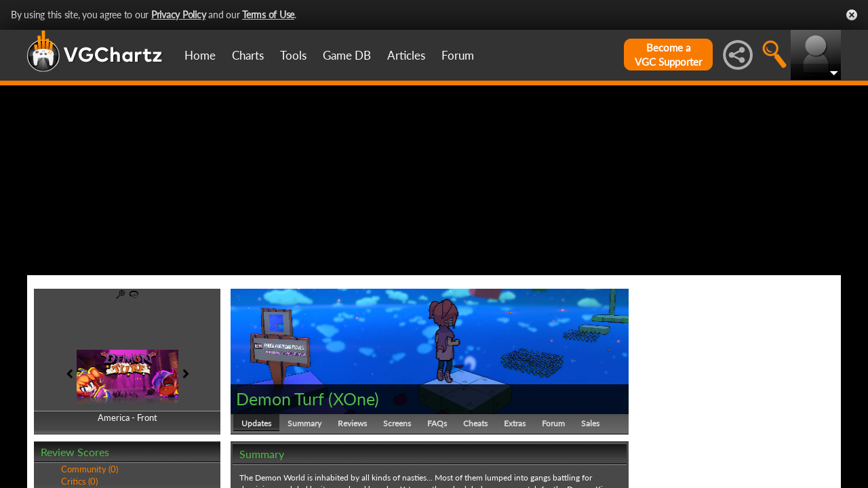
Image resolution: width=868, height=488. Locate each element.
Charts (248, 55)
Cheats (475, 423)
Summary (304, 423)
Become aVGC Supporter (668, 55)
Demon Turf (280, 399)
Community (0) (90, 469)
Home (200, 55)
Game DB (347, 55)
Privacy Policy (179, 15)
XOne (354, 399)
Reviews (352, 423)
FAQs (437, 423)
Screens (397, 423)
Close (852, 15)
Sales (590, 423)
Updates (256, 423)
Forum (458, 55)
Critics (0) (79, 481)
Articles (406, 55)
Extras (515, 423)
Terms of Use (268, 15)
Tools (293, 55)
